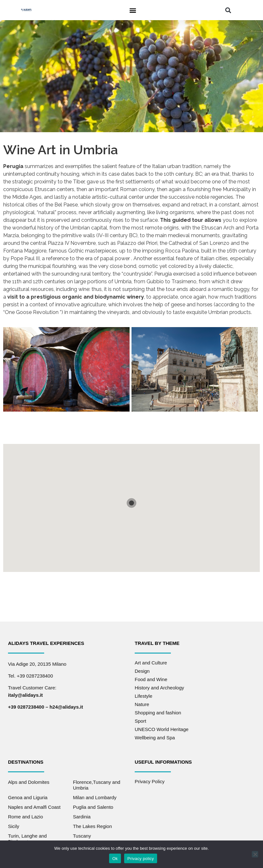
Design (142, 671)
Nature (142, 704)
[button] (133, 10)
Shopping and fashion (158, 713)
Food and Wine (151, 679)
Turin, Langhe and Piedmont (27, 839)
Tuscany (82, 836)
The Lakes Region (92, 826)
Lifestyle (143, 696)
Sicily (14, 826)
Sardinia (82, 817)
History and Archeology (159, 688)
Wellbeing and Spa (155, 738)
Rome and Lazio (25, 817)
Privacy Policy (150, 781)
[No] (255, 854)
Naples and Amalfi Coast (34, 807)
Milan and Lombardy (95, 797)
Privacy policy (141, 859)
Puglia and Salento (93, 807)
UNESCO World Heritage (162, 729)
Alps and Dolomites (29, 782)
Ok (115, 859)
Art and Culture (151, 663)
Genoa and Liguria (28, 797)
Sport (140, 721)
